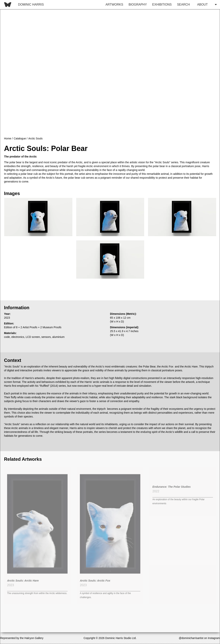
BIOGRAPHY (138, 5)
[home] (23, 5)
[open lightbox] (38, 217)
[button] (206, 5)
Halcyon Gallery (34, 638)
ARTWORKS (114, 5)
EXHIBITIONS (162, 5)
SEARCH (183, 5)
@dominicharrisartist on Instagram (199, 638)
